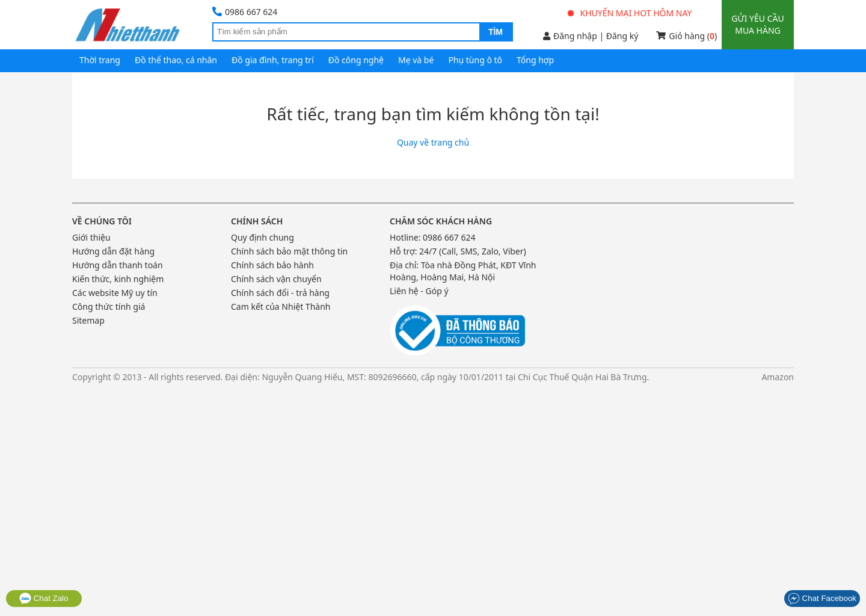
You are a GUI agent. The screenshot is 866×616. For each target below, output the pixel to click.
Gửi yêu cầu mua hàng (757, 24)
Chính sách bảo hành (272, 265)
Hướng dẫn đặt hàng (113, 251)
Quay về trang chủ (433, 142)
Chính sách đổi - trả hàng (280, 293)
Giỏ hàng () (686, 36)
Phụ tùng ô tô (475, 60)
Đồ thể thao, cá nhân (176, 60)
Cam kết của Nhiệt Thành (281, 306)
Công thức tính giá (109, 306)
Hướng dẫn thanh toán (118, 265)
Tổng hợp (535, 60)
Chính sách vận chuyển (276, 279)
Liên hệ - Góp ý (419, 291)
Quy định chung (263, 237)
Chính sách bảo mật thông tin (289, 251)
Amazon (778, 377)
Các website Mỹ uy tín (115, 293)
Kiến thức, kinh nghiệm (118, 279)
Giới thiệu (91, 237)
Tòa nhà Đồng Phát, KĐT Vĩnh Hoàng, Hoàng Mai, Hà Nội (463, 271)
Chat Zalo (44, 598)
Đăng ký (622, 36)
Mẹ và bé (416, 60)
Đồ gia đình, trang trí (273, 60)
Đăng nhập (570, 36)
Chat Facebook (822, 598)
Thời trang (100, 60)
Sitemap (88, 320)
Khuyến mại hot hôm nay (630, 13)
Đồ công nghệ (356, 60)
